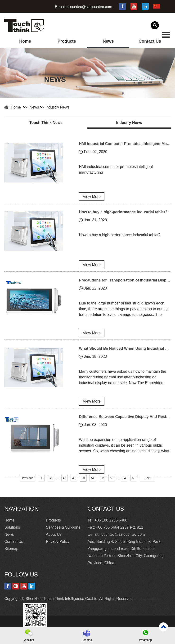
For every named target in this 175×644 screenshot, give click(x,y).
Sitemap (11, 549)
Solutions (12, 527)
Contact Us (150, 41)
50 (83, 478)
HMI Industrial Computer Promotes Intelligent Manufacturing (125, 144)
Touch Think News (46, 123)
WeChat (29, 640)
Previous (28, 478)
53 (112, 478)
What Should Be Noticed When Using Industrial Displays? (125, 348)
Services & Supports (63, 527)
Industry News (57, 107)
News (108, 41)
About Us (54, 534)
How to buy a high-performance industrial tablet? (123, 212)
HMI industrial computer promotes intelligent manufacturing (116, 170)
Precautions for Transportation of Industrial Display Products (125, 280)
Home (25, 41)
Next (147, 478)
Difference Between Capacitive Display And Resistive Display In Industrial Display (125, 417)
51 (93, 478)
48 (64, 478)
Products (67, 41)
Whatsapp (145, 640)
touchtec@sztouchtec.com (90, 7)
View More (92, 197)
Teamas (87, 640)
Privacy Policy (58, 542)
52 (102, 478)
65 (134, 478)
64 (124, 478)
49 (74, 478)
